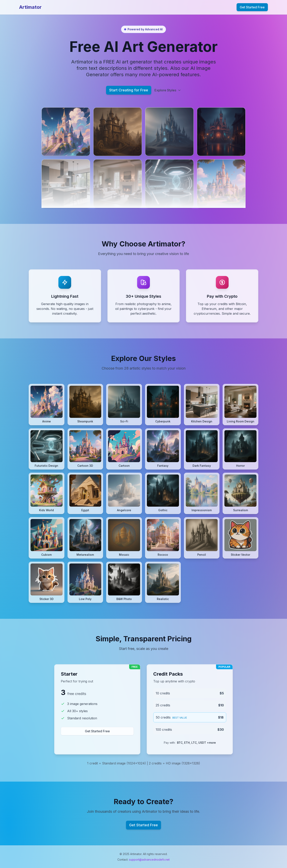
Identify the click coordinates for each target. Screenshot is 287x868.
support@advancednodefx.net (149, 860)
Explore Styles (168, 90)
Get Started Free (252, 7)
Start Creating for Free (129, 90)
